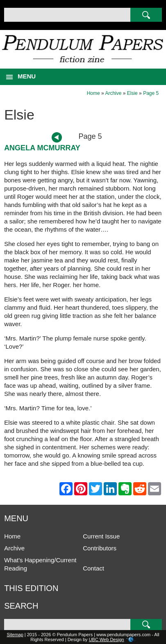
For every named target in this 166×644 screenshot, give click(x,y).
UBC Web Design (107, 639)
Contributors (100, 548)
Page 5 (151, 93)
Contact (93, 568)
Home (93, 93)
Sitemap (15, 635)
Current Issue (101, 536)
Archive (113, 93)
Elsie (132, 93)
